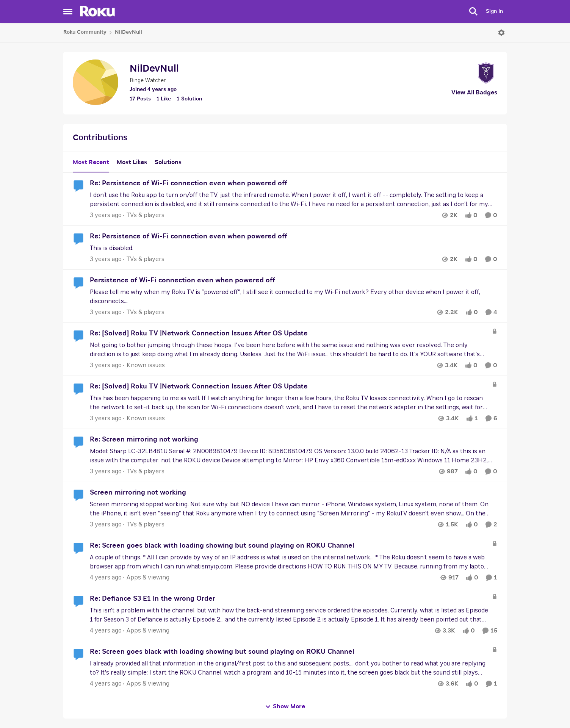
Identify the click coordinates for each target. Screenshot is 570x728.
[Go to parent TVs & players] (144, 215)
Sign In (494, 11)
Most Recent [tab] (91, 162)
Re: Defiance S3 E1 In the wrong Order (153, 599)
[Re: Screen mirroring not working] (294, 456)
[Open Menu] (501, 33)
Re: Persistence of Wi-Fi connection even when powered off (189, 183)
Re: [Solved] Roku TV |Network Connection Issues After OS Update (199, 333)
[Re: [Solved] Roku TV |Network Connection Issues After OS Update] (289, 350)
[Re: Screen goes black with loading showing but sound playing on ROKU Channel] (289, 562)
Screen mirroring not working (138, 493)
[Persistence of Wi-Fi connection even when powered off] (294, 297)
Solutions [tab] (168, 162)
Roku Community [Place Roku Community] (85, 32)
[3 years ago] (106, 215)
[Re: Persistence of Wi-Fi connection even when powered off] (294, 200)
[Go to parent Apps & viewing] (146, 578)
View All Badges (474, 92)
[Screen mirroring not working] (294, 509)
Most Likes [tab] (132, 162)
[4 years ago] (106, 578)
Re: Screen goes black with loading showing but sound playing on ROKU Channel (222, 546)
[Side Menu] (68, 11)
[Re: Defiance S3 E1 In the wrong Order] (289, 615)
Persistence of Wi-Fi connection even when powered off (182, 280)
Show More (285, 707)
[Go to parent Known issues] (144, 365)
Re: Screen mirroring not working (144, 440)
